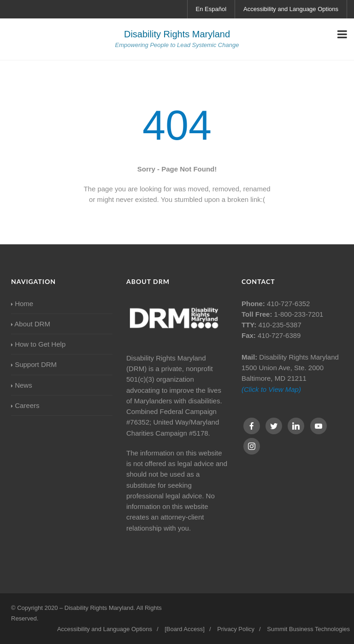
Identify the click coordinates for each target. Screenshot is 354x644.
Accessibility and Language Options (291, 9)
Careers (25, 405)
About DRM (31, 324)
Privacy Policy (236, 629)
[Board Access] (185, 629)
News (22, 385)
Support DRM (34, 364)
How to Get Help (38, 344)
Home (22, 304)
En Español (211, 9)
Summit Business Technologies (308, 629)
